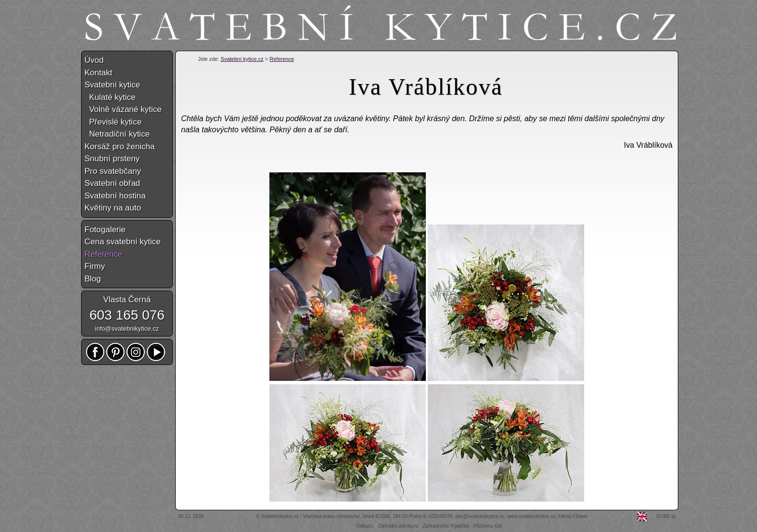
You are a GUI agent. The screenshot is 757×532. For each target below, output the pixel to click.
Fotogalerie (105, 230)
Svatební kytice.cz (242, 59)
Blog (93, 279)
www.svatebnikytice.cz (531, 516)
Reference (282, 59)
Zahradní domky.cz (398, 526)
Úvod (94, 60)
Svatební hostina (115, 196)
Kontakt (98, 73)
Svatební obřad (112, 183)
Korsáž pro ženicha (120, 147)
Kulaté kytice (110, 97)
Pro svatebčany (113, 171)
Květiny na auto (113, 208)
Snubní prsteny (112, 159)
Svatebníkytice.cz (280, 516)
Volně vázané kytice (123, 109)
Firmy (95, 266)
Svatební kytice (112, 85)
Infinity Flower (573, 516)
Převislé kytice (113, 122)
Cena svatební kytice (123, 242)
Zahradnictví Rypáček (446, 526)
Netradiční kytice (117, 134)
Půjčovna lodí (488, 526)
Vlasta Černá (127, 300)
